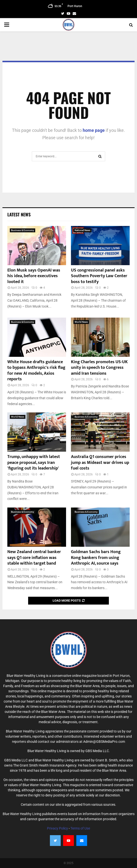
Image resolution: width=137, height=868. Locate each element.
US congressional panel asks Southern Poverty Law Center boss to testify (99, 276)
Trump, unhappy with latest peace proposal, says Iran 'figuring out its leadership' (34, 463)
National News (82, 230)
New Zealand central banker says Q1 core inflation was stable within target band (34, 558)
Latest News (19, 214)
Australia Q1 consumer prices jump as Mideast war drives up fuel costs (100, 463)
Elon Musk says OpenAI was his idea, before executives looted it (34, 276)
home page (94, 130)
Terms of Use (80, 828)
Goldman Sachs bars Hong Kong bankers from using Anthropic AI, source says (96, 558)
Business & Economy (23, 230)
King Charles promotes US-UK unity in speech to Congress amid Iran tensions (99, 368)
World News (81, 322)
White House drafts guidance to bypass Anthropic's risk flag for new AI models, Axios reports (36, 371)
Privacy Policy (57, 828)
